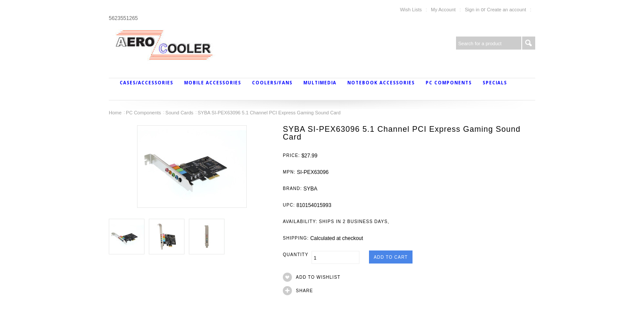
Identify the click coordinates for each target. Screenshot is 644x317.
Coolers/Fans (272, 83)
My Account (443, 10)
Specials (495, 83)
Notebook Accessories (381, 83)
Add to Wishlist (318, 277)
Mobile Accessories (213, 83)
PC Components (449, 83)
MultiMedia (320, 83)
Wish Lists (411, 10)
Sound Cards (179, 113)
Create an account (506, 10)
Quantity (297, 255)
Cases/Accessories (146, 83)
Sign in (472, 10)
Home (115, 113)
